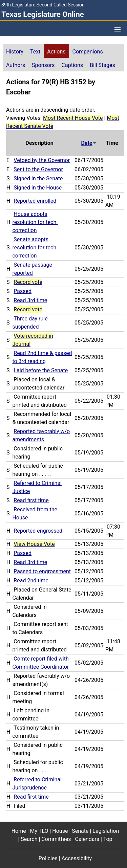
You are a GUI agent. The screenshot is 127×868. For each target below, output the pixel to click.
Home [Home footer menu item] (19, 831)
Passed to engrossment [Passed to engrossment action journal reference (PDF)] (42, 571)
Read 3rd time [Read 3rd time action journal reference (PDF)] (30, 300)
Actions (56, 52)
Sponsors (43, 65)
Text (35, 52)
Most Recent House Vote (73, 118)
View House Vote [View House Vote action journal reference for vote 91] (34, 544)
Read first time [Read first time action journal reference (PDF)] (31, 500)
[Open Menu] (118, 29)
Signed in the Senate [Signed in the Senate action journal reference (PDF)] (38, 179)
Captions (72, 65)
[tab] (15, 51)
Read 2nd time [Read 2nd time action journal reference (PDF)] (31, 581)
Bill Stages (102, 65)
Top (108, 839)
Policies (48, 858)
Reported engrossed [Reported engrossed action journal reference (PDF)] (38, 531)
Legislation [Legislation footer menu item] (106, 831)
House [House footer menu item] (60, 831)
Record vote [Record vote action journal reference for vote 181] (28, 282)
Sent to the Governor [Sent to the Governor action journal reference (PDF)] (38, 169)
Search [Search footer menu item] (29, 839)
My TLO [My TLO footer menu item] (39, 831)
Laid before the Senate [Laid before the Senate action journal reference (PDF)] (41, 370)
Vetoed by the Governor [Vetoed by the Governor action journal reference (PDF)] (42, 160)
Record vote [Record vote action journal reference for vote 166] (28, 309)
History (15, 52)
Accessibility (77, 858)
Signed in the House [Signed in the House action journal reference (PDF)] (38, 188)
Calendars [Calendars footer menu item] (87, 839)
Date (89, 143)
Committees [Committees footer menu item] (56, 839)
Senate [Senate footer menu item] (80, 831)
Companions (88, 52)
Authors (16, 65)
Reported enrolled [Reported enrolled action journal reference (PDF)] (35, 201)
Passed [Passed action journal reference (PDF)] (23, 291)
